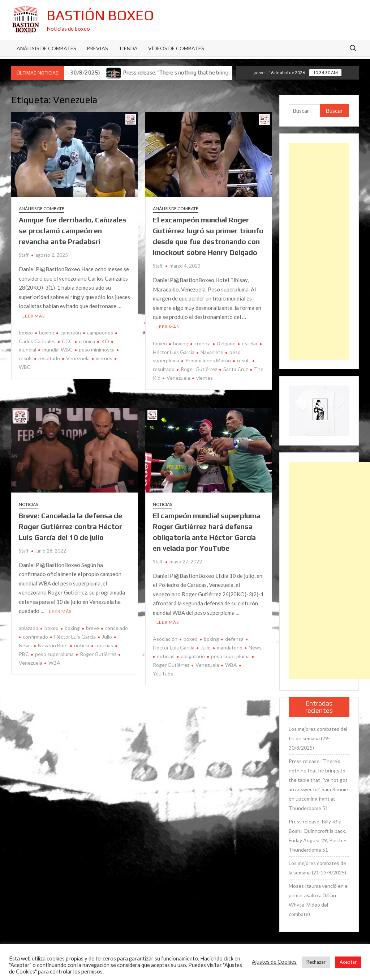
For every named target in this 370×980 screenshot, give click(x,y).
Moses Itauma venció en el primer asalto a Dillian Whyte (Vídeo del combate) (319, 900)
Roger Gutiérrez (199, 369)
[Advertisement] (319, 251)
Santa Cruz (236, 369)
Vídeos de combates (176, 48)
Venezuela (78, 358)
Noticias (28, 504)
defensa (234, 639)
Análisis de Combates (46, 48)
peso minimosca (97, 350)
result (244, 360)
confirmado (35, 637)
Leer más (34, 316)
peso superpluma (54, 654)
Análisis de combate (42, 208)
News (255, 647)
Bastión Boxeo (100, 15)
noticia (82, 645)
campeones (100, 333)
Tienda (128, 48)
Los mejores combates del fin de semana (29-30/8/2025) (318, 738)
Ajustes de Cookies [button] (274, 962)
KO (105, 341)
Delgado (226, 343)
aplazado (29, 628)
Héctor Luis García (75, 637)
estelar (250, 343)
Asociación (165, 639)
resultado (49, 358)
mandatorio (230, 647)
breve (92, 628)
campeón (71, 333)
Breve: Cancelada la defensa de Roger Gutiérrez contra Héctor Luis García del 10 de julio (70, 526)
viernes (104, 358)
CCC (67, 341)
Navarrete (212, 352)
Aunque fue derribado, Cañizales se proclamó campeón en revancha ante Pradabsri (73, 231)
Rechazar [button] (316, 962)
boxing (47, 333)
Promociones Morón (208, 360)
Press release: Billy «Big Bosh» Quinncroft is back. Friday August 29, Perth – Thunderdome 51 (317, 836)
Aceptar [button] (348, 962)
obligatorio (193, 656)
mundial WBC (57, 350)
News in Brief (53, 645)
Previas (97, 48)
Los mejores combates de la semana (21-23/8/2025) (317, 868)
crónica (87, 341)
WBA (54, 663)
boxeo (26, 333)
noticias (104, 645)
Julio (107, 637)
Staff (24, 255)
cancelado (117, 628)
